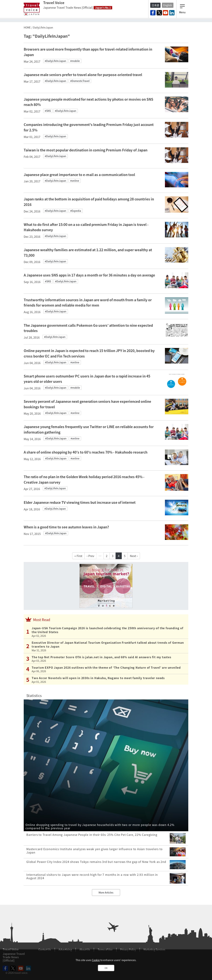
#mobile (75, 61)
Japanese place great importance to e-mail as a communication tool (79, 175)
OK (106, 968)
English (168, 5)
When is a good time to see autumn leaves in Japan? (66, 527)
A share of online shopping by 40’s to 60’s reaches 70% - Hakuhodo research (86, 452)
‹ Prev (90, 556)
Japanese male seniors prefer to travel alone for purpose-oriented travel (83, 75)
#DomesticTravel (80, 81)
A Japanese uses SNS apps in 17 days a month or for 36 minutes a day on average (89, 275)
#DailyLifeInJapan (55, 61)
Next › (134, 556)
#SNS (48, 111)
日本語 (155, 5)
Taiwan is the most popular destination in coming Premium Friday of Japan (86, 150)
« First (78, 556)
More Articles (106, 892)
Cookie (96, 960)
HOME (27, 27)
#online (75, 181)
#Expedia (76, 211)
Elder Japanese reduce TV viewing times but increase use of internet (80, 502)
